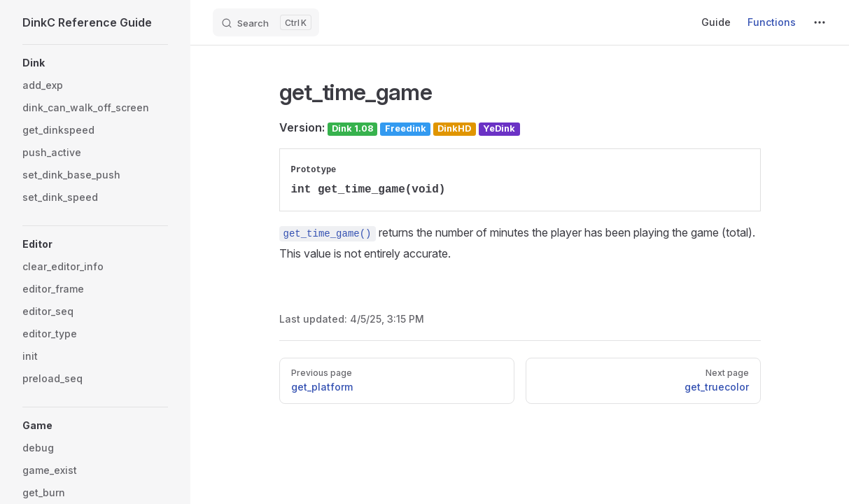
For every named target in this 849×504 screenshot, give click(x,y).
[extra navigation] (820, 22)
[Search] (266, 22)
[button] (95, 63)
